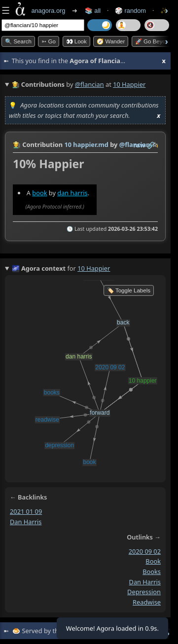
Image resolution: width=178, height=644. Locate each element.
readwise (147, 602)
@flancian (89, 84)
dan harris (72, 193)
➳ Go (49, 41)
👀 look (76, 41)
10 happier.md (86, 144)
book (39, 193)
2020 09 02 (145, 551)
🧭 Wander (111, 41)
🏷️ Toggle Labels (129, 290)
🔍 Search (18, 41)
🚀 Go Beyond (154, 41)
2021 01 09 (26, 511)
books (152, 572)
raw (140, 145)
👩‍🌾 (17, 144)
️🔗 (151, 145)
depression (144, 592)
